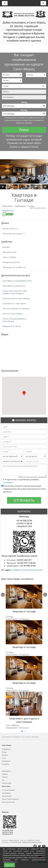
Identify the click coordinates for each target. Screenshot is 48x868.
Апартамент (8, 206)
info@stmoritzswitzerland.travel (27, 570)
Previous (3, 187)
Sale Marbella (6, 793)
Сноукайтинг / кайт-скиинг (14, 303)
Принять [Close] (9, 865)
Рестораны (6, 764)
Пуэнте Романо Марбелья (10, 799)
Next (45, 187)
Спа (3, 780)
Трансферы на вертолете (14, 286)
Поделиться (8, 211)
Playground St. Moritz (12, 326)
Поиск (24, 130)
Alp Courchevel (7, 796)
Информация (6, 749)
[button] (24, 393)
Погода (4, 752)
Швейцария (20, 206)
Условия (8, 482)
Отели (4, 758)
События (5, 777)
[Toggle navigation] (43, 3)
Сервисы (5, 774)
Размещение (6, 761)
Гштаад (31, 206)
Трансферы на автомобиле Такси (17, 281)
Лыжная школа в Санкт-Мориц (16, 298)
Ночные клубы (7, 783)
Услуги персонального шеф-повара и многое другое (15, 292)
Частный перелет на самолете (16, 309)
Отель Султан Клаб (8, 802)
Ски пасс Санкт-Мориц (13, 314)
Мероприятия (6, 771)
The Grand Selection (8, 790)
